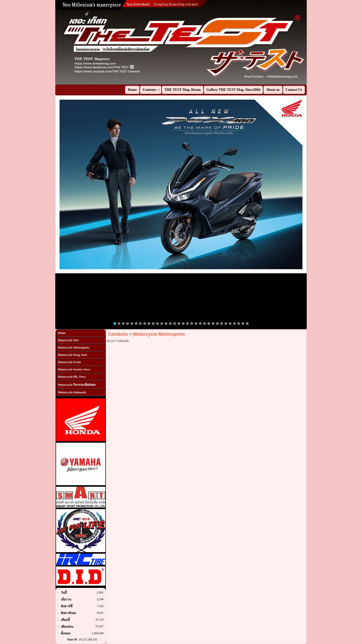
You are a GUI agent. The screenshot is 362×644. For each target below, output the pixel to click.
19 (192, 324)
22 (205, 324)
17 (183, 324)
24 (213, 324)
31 (243, 324)
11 (157, 324)
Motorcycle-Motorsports (74, 348)
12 (162, 324)
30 (239, 324)
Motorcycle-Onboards (72, 392)
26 (222, 324)
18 (187, 324)
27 (226, 324)
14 (170, 324)
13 (166, 324)
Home (62, 333)
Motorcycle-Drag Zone (73, 355)
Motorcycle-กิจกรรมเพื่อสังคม (77, 385)
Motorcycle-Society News (74, 369)
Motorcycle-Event (69, 362)
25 (217, 324)
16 (179, 324)
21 (200, 324)
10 (153, 324)
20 (196, 324)
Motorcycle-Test (68, 340)
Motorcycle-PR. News (72, 377)
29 (234, 324)
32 (247, 324)
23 (209, 324)
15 (175, 324)
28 (230, 324)
